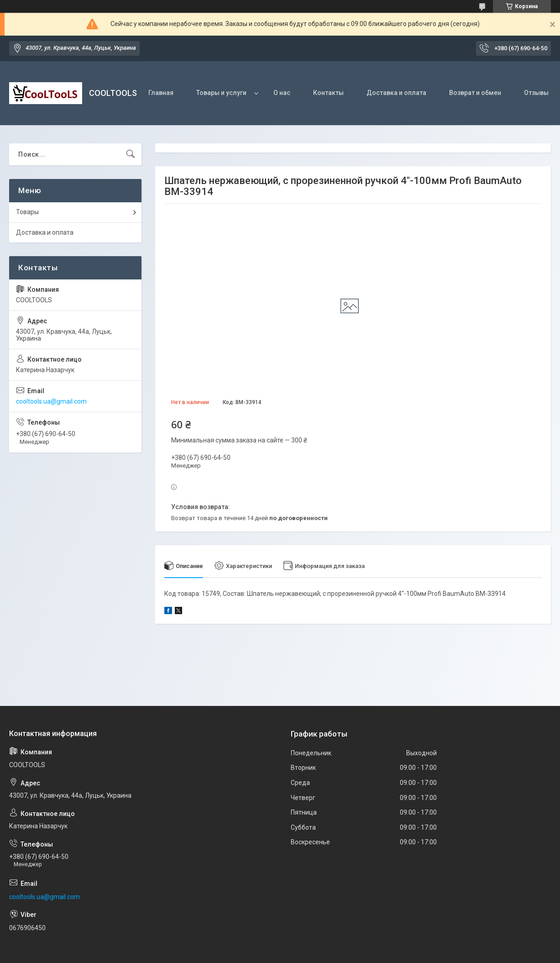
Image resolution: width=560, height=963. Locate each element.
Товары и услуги (221, 93)
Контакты (328, 93)
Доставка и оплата (396, 93)
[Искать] (131, 154)
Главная (161, 93)
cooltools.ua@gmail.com (51, 401)
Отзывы (536, 93)
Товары (27, 212)
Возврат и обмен (475, 93)
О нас (282, 93)
